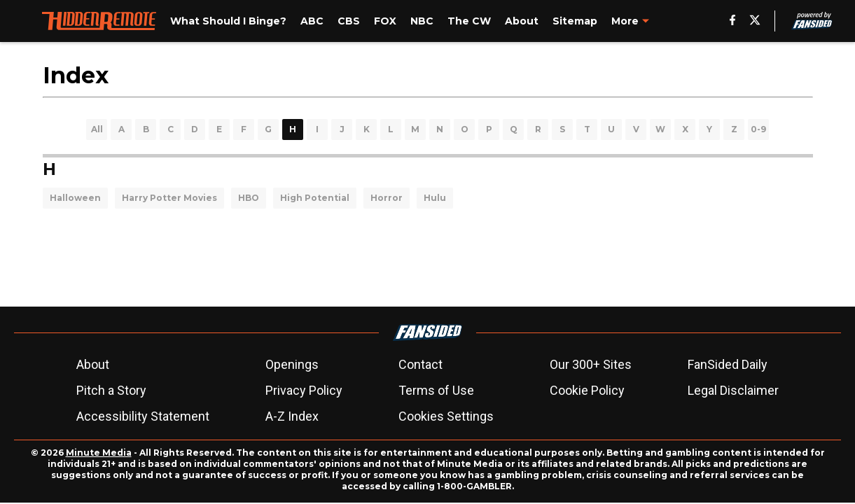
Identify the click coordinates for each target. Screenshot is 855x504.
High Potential (315, 198)
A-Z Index (292, 416)
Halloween (75, 198)
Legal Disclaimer (733, 390)
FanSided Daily (728, 364)
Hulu (435, 198)
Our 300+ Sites (591, 364)
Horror (387, 198)
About (93, 364)
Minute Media (99, 453)
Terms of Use (436, 390)
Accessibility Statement (143, 416)
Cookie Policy (587, 390)
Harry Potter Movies (169, 198)
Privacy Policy (304, 390)
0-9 (758, 129)
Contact (420, 364)
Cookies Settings (446, 416)
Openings (292, 364)
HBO (249, 198)
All (97, 129)
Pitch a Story (111, 390)
